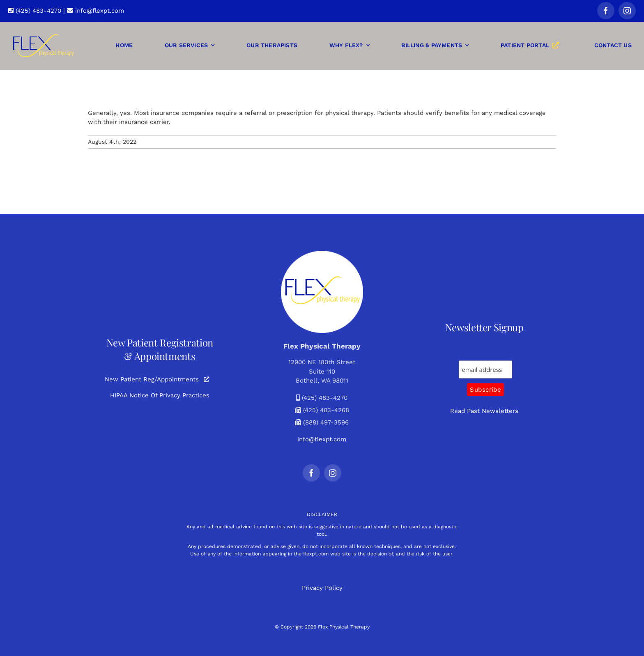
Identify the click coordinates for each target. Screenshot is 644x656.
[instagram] (627, 11)
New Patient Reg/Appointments (152, 379)
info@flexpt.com (95, 11)
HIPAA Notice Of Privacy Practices (160, 395)
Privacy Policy (322, 588)
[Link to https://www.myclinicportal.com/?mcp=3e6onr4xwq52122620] (206, 379)
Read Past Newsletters (484, 411)
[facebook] (606, 11)
